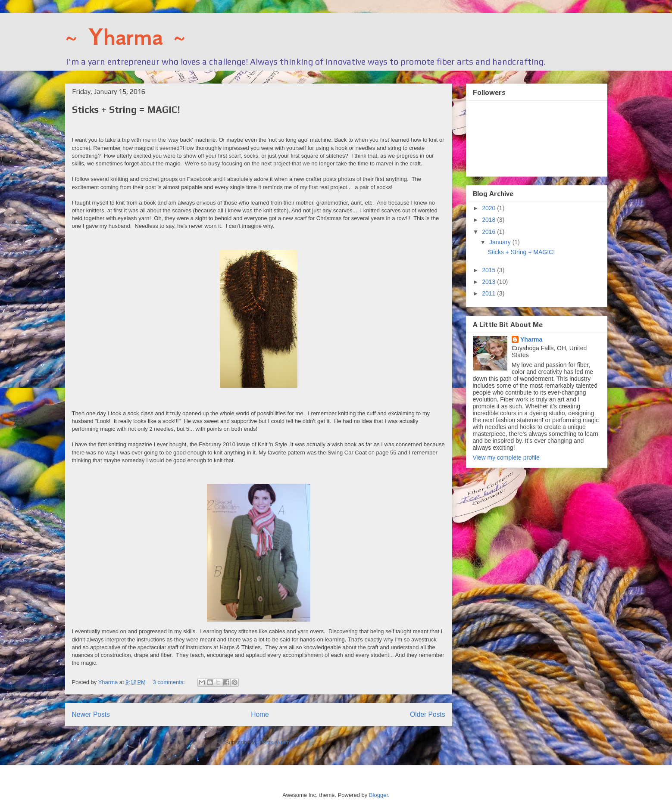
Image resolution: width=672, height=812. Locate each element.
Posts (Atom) (276, 742)
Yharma (531, 339)
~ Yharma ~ (125, 37)
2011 (489, 293)
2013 (489, 282)
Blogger (378, 795)
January (501, 242)
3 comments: (170, 682)
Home (260, 714)
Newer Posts (91, 714)
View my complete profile (506, 457)
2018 (489, 220)
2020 (489, 208)
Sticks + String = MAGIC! (126, 109)
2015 (489, 270)
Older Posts (427, 714)
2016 (489, 232)
